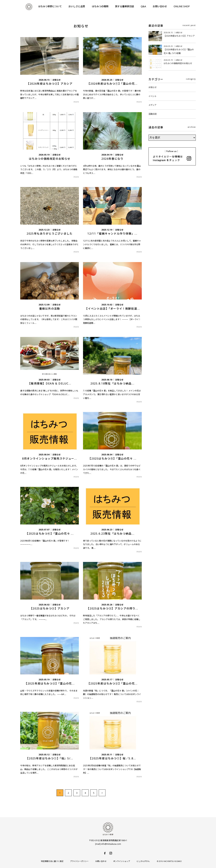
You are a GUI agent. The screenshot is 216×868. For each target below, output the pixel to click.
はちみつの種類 (100, 6)
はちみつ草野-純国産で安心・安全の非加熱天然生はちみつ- (29, 7)
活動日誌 (153, 114)
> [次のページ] (102, 793)
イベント (153, 96)
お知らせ (153, 87)
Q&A (143, 6)
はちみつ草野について (50, 6)
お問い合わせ (160, 6)
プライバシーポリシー (79, 861)
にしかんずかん (143, 861)
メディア (152, 105)
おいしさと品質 (77, 6)
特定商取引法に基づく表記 (52, 861)
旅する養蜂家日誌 (125, 6)
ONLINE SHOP (182, 6)
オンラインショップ (122, 861)
